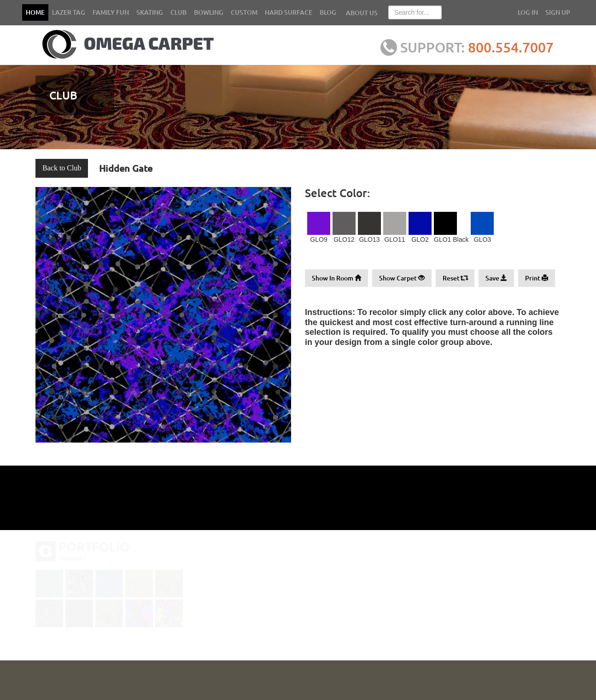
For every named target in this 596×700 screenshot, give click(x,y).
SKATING (150, 12)
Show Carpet (402, 278)
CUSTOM (244, 12)
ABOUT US (362, 13)
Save (496, 278)
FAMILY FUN (111, 12)
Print (537, 278)
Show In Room (336, 278)
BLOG (328, 12)
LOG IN (528, 12)
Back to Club (62, 168)
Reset (455, 278)
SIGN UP (558, 12)
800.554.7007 (512, 47)
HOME (35, 12)
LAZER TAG (69, 12)
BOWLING (209, 12)
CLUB (178, 12)
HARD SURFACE (289, 12)
